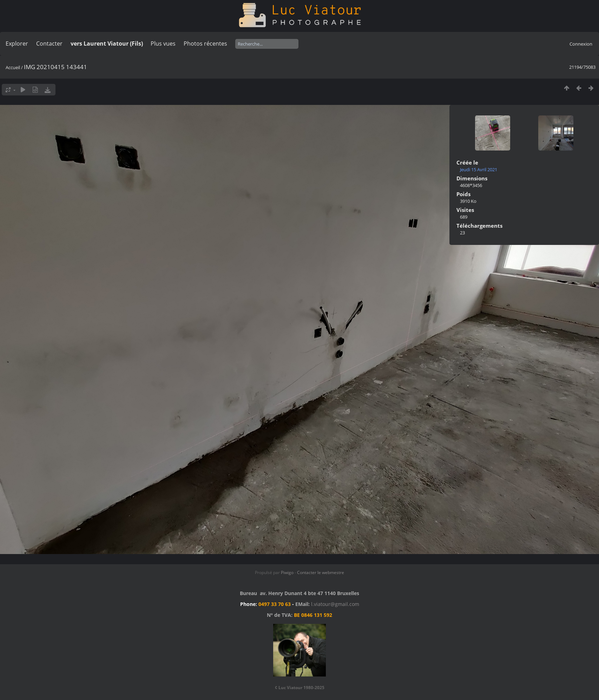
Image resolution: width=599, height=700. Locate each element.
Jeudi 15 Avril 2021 (479, 169)
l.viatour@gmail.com (335, 604)
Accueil (13, 67)
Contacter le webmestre (321, 572)
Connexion (581, 44)
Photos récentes (205, 44)
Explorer (17, 44)
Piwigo (287, 572)
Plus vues (163, 44)
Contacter (49, 44)
